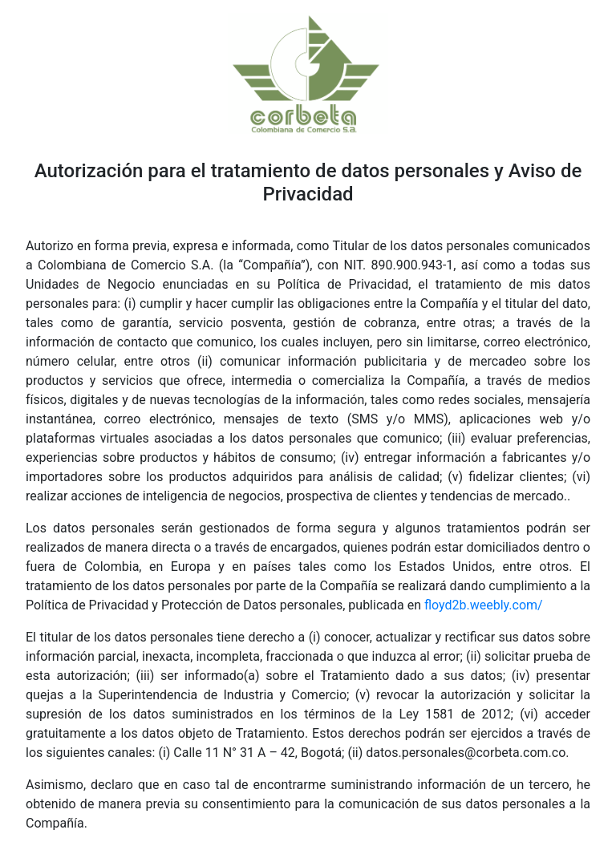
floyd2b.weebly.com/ (484, 605)
